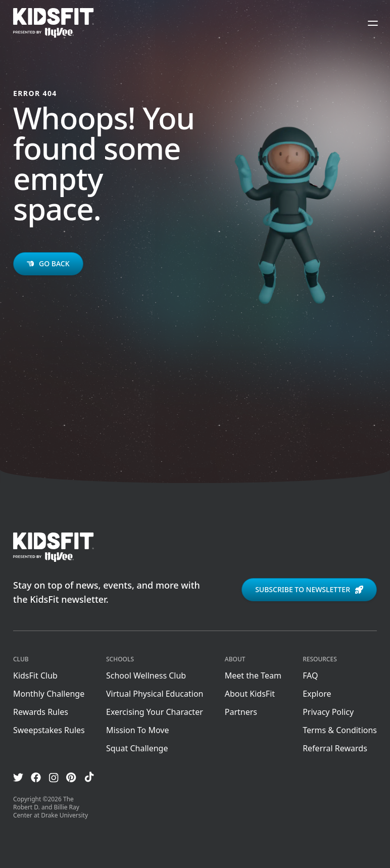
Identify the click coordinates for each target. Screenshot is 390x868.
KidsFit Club (35, 676)
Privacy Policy (328, 712)
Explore (317, 694)
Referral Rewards (335, 748)
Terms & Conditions (340, 730)
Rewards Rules (41, 712)
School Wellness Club (146, 676)
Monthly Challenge (49, 694)
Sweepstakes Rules (49, 730)
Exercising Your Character (155, 712)
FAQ (310, 676)
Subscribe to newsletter (309, 589)
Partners (241, 712)
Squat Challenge (137, 748)
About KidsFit (250, 694)
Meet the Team (253, 676)
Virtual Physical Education (155, 694)
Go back (48, 263)
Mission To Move (137, 730)
